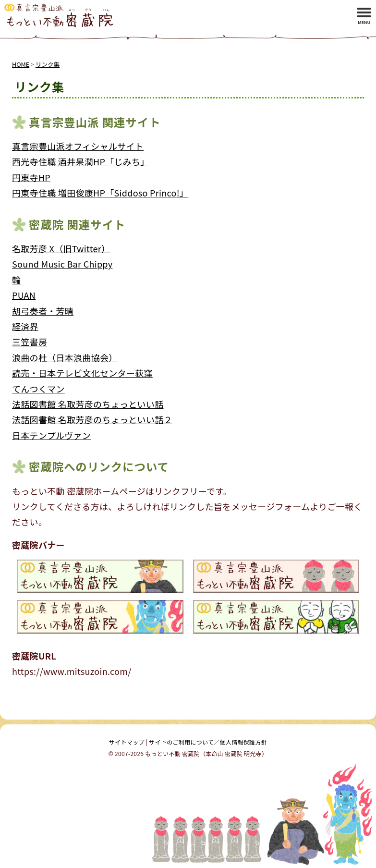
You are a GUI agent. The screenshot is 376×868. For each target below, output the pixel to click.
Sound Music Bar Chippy (62, 264)
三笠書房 (30, 342)
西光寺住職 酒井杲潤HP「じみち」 (81, 161)
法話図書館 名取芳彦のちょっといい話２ (92, 419)
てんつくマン (38, 389)
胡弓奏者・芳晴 (43, 311)
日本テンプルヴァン (51, 435)
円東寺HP (31, 177)
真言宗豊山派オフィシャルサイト (78, 146)
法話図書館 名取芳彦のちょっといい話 (88, 404)
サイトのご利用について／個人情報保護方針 (208, 742)
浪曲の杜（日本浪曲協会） (65, 357)
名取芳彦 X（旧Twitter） (61, 248)
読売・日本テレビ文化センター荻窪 (82, 373)
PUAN (24, 295)
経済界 (25, 326)
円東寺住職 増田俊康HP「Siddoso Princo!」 (100, 193)
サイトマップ (127, 742)
